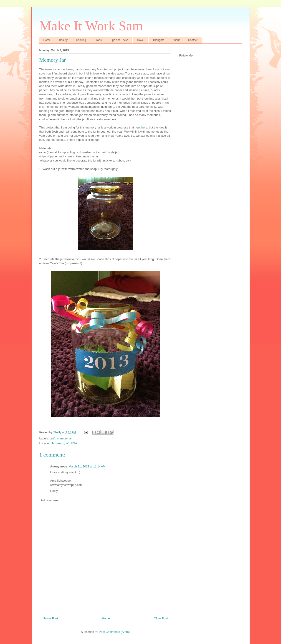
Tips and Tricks (119, 40)
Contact (193, 40)
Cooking (81, 40)
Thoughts (158, 40)
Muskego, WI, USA (65, 443)
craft (52, 438)
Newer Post (50, 618)
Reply (54, 491)
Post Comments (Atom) (114, 632)
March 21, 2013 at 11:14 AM (87, 466)
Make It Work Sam (91, 26)
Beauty (63, 40)
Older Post (161, 618)
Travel (140, 40)
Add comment (51, 500)
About (176, 40)
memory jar (65, 438)
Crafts (98, 40)
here (144, 127)
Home (47, 40)
